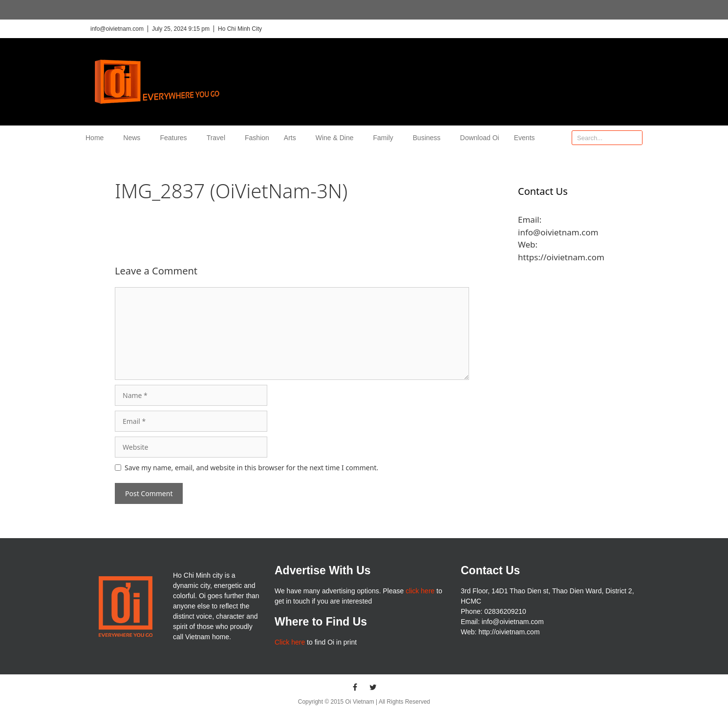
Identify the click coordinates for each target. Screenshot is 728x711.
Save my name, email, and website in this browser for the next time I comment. (251, 468)
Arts (292, 138)
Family (386, 138)
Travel (218, 138)
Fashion (257, 138)
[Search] (635, 138)
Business (429, 138)
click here (420, 591)
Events (525, 138)
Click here (290, 642)
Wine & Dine (337, 138)
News (134, 138)
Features (176, 138)
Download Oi (480, 138)
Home (97, 138)
